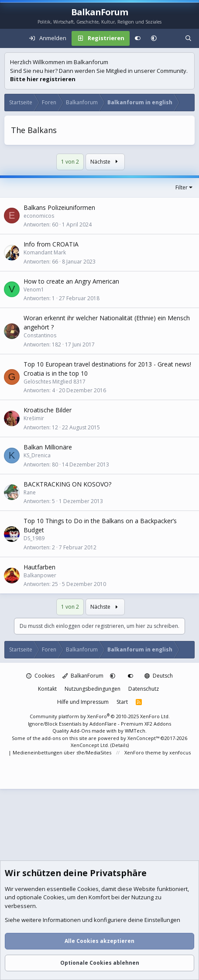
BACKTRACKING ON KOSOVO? (67, 484)
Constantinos (40, 335)
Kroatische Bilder (48, 410)
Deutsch (159, 676)
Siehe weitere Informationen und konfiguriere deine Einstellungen (93, 920)
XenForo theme (143, 752)
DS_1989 (34, 538)
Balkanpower (40, 575)
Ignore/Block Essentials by (99, 724)
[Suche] (188, 38)
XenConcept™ (143, 738)
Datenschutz (144, 689)
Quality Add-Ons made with (85, 731)
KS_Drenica (37, 455)
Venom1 (34, 290)
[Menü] (11, 38)
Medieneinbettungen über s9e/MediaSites (62, 752)
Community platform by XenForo (100, 716)
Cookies (40, 676)
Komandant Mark (45, 252)
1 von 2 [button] (70, 162)
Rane (30, 492)
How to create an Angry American (71, 281)
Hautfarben (39, 567)
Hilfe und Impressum (83, 702)
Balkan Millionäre (48, 447)
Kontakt (47, 689)
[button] (154, 38)
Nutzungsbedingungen (93, 689)
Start (122, 702)
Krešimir (34, 418)
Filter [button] (182, 187)
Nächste (105, 162)
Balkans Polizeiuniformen (59, 207)
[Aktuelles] (171, 38)
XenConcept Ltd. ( (91, 745)
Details (120, 745)
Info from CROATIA (51, 244)
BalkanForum (83, 676)
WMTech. (136, 731)
